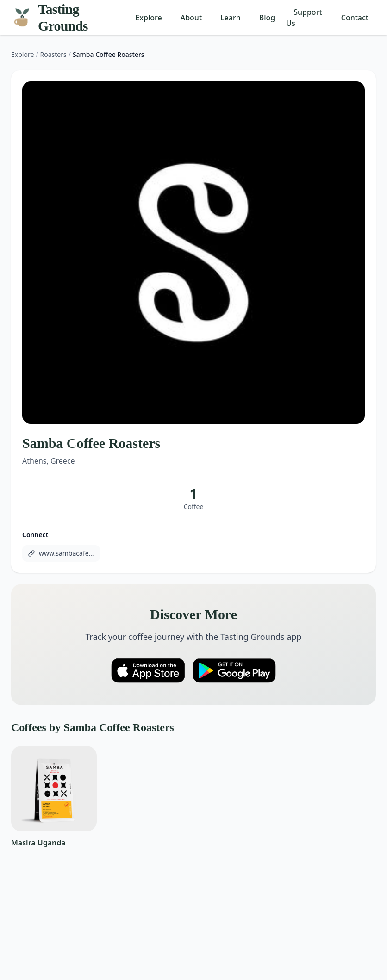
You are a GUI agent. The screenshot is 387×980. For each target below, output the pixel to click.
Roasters (53, 54)
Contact (355, 18)
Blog (267, 18)
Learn (231, 18)
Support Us (304, 18)
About (191, 18)
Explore (148, 18)
